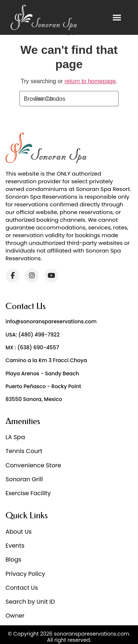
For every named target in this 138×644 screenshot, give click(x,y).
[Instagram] (32, 276)
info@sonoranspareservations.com (51, 321)
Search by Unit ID (30, 602)
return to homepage (90, 81)
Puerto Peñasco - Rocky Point (43, 386)
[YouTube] (51, 276)
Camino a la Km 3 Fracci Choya (46, 360)
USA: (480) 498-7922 (32, 335)
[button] (117, 18)
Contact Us (22, 588)
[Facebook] (12, 276)
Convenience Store (33, 465)
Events (15, 546)
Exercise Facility (28, 493)
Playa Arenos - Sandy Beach (42, 373)
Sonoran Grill (24, 479)
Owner (15, 616)
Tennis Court (24, 451)
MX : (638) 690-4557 (32, 347)
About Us (19, 532)
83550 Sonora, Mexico (34, 399)
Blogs (13, 560)
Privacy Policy (25, 574)
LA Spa (15, 437)
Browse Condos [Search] (45, 99)
